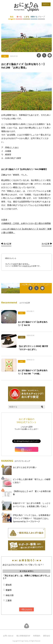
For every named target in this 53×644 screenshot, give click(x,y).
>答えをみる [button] (26, 609)
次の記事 (46, 244)
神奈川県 (10, 595)
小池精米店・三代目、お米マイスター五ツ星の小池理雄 (26, 223)
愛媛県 (9, 590)
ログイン (46, 4)
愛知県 (9, 585)
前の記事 (7, 244)
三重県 (9, 600)
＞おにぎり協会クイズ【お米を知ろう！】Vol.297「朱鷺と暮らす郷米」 (26, 231)
